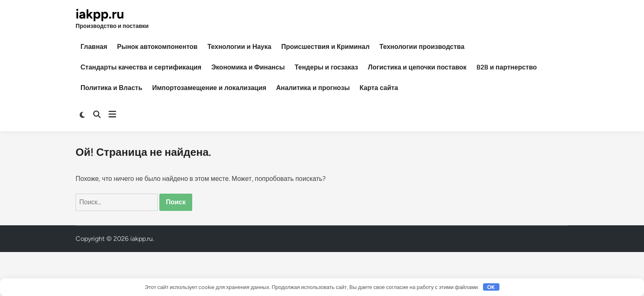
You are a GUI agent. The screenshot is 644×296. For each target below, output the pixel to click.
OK (491, 287)
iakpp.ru (100, 14)
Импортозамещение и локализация (209, 88)
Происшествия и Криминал (325, 47)
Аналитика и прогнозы (313, 88)
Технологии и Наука (239, 47)
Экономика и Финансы (248, 67)
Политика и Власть (111, 88)
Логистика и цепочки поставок (417, 67)
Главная (94, 47)
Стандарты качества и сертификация (141, 67)
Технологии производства (422, 47)
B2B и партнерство (507, 67)
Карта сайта (379, 88)
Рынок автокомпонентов (157, 47)
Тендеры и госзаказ (326, 67)
